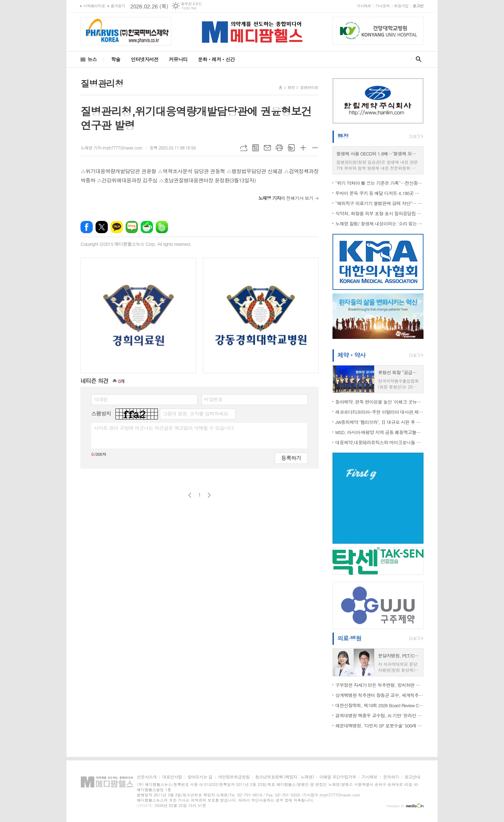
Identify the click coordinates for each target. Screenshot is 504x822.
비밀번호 (213, 399)
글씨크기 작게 (315, 148)
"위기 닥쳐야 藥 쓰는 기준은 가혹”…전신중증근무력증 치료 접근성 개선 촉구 (379, 183)
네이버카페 (147, 227)
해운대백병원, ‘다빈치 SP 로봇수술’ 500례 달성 (379, 726)
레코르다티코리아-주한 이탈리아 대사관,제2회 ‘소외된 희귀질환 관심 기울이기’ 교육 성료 (379, 412)
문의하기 (391, 777)
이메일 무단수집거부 (338, 777)
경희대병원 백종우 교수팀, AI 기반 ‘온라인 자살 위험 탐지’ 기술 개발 (379, 715)
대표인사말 (172, 777)
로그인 (418, 6)
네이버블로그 (132, 227)
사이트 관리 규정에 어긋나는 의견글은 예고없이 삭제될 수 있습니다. (164, 428)
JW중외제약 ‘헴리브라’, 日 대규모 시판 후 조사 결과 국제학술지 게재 (379, 422)
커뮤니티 (178, 59)
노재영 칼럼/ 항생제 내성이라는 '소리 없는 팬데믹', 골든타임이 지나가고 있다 (379, 224)
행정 (291, 87)
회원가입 (401, 6)
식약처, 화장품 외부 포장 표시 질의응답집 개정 (379, 213)
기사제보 (364, 6)
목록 (255, 148)
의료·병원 (349, 638)
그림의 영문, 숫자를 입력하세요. (196, 413)
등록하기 (291, 458)
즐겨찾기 (118, 6)
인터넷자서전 (145, 59)
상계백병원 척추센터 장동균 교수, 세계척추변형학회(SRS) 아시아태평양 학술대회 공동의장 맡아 (379, 695)
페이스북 (87, 227)
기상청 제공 (189, 8)
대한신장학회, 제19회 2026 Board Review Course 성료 (379, 705)
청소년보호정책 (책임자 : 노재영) (284, 777)
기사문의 (382, 6)
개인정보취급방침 (234, 777)
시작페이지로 (94, 6)
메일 (267, 148)
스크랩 (291, 148)
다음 (209, 495)
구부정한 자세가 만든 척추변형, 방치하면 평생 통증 (379, 685)
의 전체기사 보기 (286, 198)
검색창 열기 (417, 59)
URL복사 (244, 148)
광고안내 (412, 777)
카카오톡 (117, 227)
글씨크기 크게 (303, 148)
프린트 (279, 148)
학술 (115, 59)
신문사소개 (147, 777)
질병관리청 (309, 87)
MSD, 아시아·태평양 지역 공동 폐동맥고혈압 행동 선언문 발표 (379, 432)
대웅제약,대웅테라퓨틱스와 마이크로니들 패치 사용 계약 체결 (379, 442)
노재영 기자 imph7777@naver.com (111, 148)
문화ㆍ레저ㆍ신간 (216, 59)
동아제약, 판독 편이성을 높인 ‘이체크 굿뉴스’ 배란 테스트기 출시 (379, 402)
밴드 (162, 227)
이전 (190, 495)
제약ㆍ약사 (351, 355)
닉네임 (101, 399)
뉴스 (92, 59)
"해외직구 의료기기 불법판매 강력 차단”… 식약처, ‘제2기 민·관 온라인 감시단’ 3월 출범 (379, 203)
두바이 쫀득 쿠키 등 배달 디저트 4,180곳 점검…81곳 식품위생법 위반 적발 (379, 193)
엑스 (102, 227)
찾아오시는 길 (200, 777)
